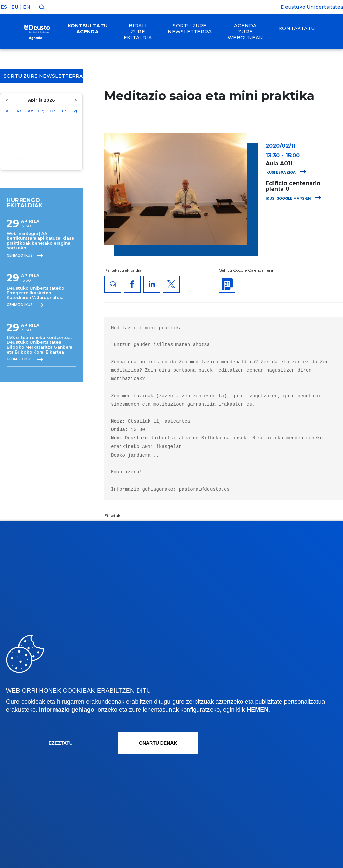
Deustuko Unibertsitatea (312, 7)
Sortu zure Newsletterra (43, 76)
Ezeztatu (61, 743)
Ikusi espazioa (286, 173)
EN (27, 7)
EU (15, 7)
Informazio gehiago (67, 710)
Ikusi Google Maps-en (294, 198)
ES (4, 7)
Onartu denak (158, 743)
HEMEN (257, 710)
